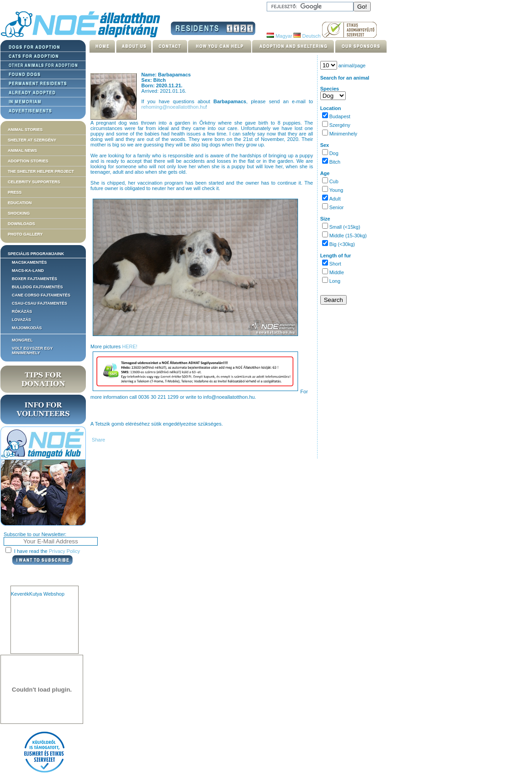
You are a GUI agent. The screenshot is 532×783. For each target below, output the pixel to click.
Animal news (22, 151)
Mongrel (22, 340)
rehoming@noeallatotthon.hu (173, 107)
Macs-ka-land (28, 271)
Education (20, 203)
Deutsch (307, 36)
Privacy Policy (65, 551)
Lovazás (21, 320)
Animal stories (25, 130)
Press (15, 192)
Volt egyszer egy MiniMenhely (32, 351)
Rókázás (22, 311)
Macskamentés (29, 262)
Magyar (279, 36)
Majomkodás (27, 328)
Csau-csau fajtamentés (40, 303)
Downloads (21, 224)
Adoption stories (28, 161)
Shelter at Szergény (32, 140)
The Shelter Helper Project (41, 171)
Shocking (19, 213)
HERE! (130, 346)
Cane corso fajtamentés (41, 295)
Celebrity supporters (34, 182)
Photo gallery (25, 234)
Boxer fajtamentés (35, 279)
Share (98, 440)
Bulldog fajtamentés (37, 287)
